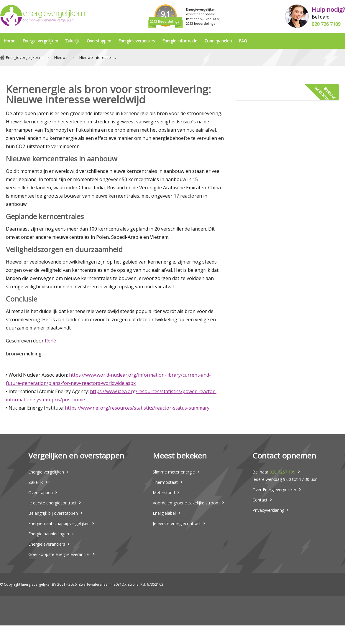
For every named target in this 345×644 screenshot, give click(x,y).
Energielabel (164, 513)
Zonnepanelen (218, 41)
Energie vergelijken (40, 41)
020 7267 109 (282, 472)
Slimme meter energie (174, 472)
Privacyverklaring (268, 510)
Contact (260, 500)
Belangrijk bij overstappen (53, 513)
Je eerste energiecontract (52, 503)
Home (9, 41)
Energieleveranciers (137, 41)
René (50, 341)
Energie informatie (180, 41)
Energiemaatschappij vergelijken (59, 523)
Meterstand (164, 492)
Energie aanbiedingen (49, 534)
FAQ (243, 41)
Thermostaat (165, 482)
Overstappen (99, 41)
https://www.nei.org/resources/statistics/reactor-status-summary (137, 408)
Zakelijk (72, 41)
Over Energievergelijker (274, 490)
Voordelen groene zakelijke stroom (186, 503)
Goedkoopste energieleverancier (59, 554)
